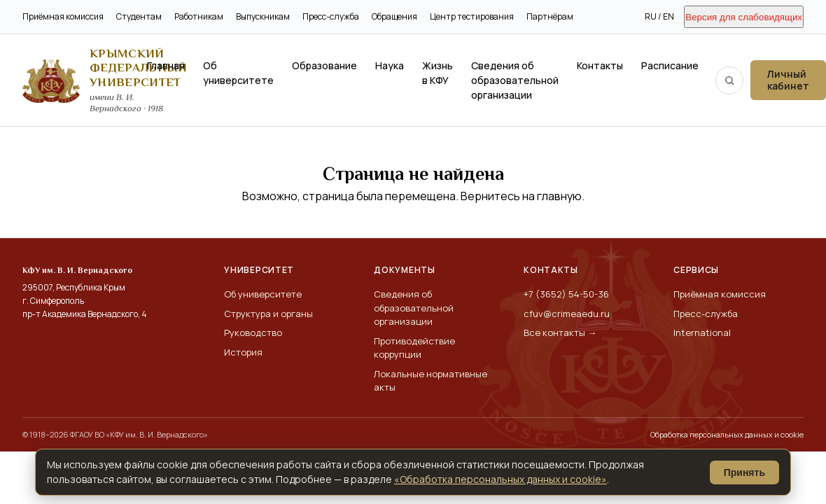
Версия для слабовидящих (744, 17)
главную (559, 196)
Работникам (199, 16)
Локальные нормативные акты (430, 381)
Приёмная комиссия (63, 16)
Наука (390, 65)
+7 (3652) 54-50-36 (566, 294)
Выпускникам (263, 16)
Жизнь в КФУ (437, 73)
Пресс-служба (331, 16)
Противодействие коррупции (414, 348)
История (243, 352)
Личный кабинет (788, 80)
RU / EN (659, 16)
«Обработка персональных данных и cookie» (500, 479)
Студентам (139, 16)
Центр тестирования (472, 16)
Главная (166, 65)
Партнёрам (550, 16)
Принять (744, 472)
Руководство (253, 332)
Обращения (394, 16)
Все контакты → (560, 332)
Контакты (600, 65)
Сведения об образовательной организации (515, 80)
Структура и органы (268, 314)
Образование (324, 65)
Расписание (670, 65)
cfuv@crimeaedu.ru (567, 314)
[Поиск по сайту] (729, 80)
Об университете (238, 73)
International (702, 332)
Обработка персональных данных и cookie (727, 434)
